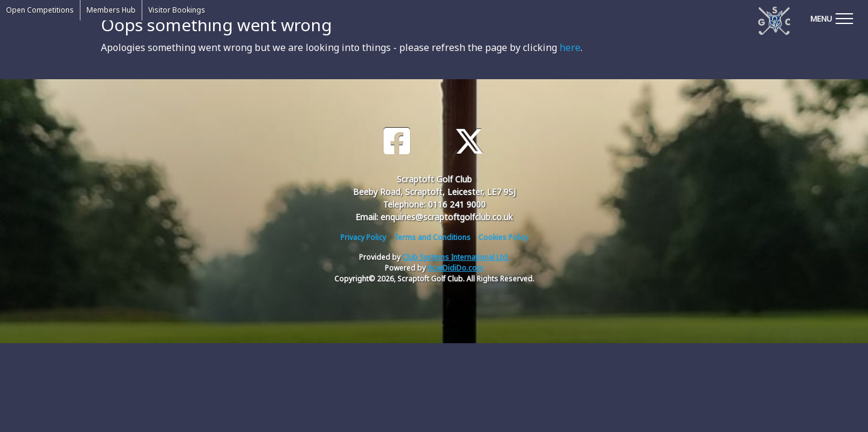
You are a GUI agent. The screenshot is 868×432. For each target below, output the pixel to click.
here (570, 47)
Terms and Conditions (432, 237)
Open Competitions (40, 10)
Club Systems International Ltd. (456, 257)
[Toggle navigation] (831, 18)
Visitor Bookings (177, 10)
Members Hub (111, 10)
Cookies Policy (503, 237)
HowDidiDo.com (455, 268)
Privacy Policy (363, 237)
